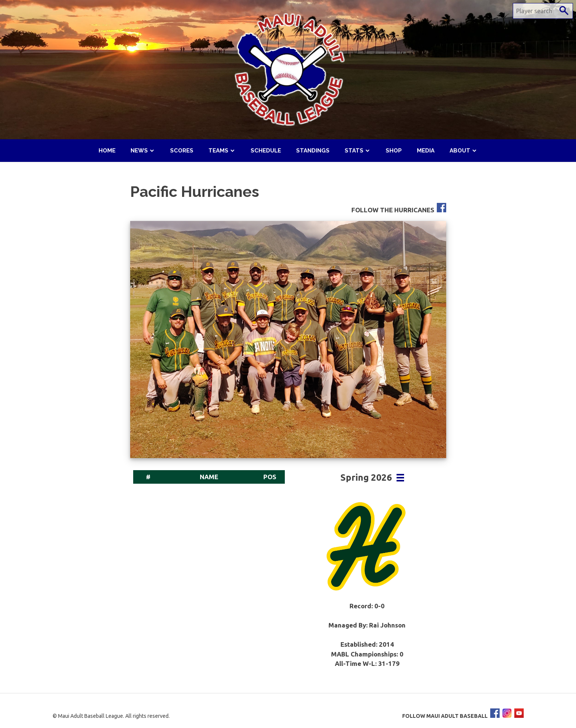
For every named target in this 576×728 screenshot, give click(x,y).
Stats (354, 151)
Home (107, 151)
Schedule (266, 151)
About (460, 151)
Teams (218, 151)
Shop (394, 151)
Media (426, 151)
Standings (313, 151)
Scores (182, 151)
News (139, 151)
